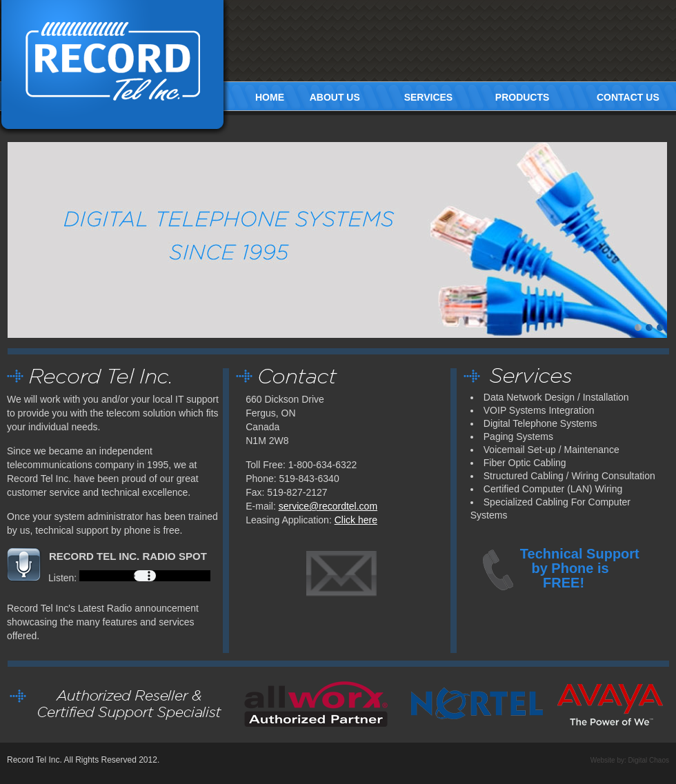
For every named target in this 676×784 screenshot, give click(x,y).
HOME (270, 97)
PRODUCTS (523, 97)
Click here (356, 520)
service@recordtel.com (328, 506)
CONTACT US (628, 97)
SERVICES (429, 97)
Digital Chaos (649, 760)
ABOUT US (335, 97)
